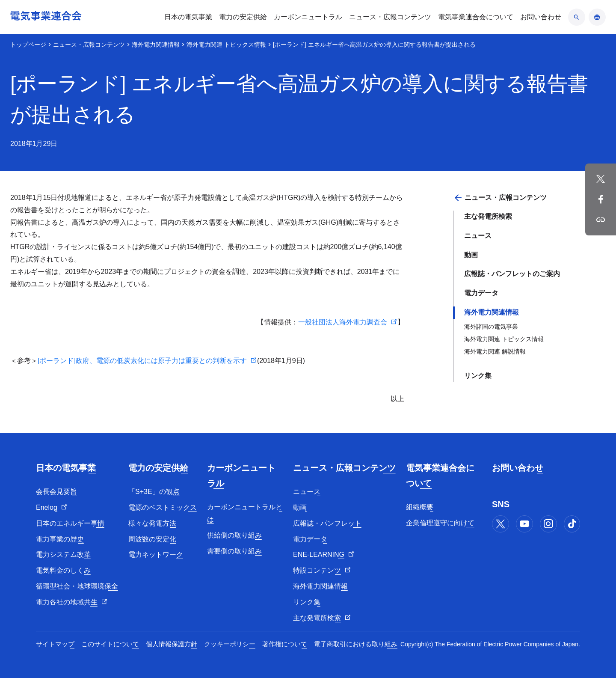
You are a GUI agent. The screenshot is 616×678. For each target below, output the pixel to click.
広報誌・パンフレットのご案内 (512, 274)
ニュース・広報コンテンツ (89, 45)
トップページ (28, 45)
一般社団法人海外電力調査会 (343, 322)
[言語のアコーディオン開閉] (597, 17)
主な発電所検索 (488, 216)
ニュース (478, 236)
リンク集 (478, 376)
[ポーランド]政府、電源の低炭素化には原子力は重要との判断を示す (142, 361)
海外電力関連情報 (156, 45)
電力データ (481, 293)
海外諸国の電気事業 (491, 327)
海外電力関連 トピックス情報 (226, 45)
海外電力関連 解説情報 (495, 351)
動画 (471, 255)
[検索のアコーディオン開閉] (577, 17)
